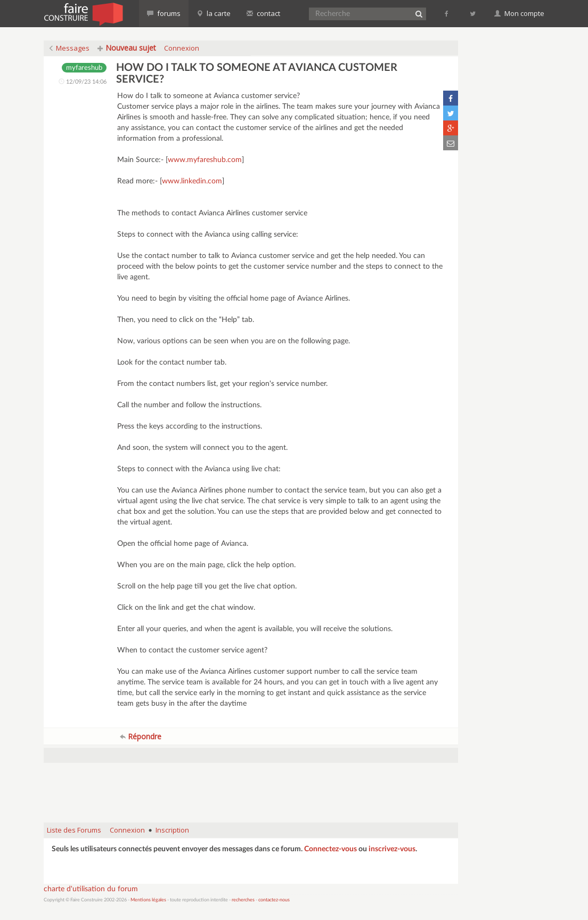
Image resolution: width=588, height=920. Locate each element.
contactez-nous (274, 900)
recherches (243, 900)
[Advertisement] (251, 787)
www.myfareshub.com (205, 160)
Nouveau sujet (127, 48)
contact (263, 13)
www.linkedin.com (192, 181)
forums (164, 13)
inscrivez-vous (392, 849)
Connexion (182, 48)
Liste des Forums (74, 830)
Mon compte (519, 13)
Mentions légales (148, 900)
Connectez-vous (330, 849)
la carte (214, 13)
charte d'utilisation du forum (91, 889)
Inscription (172, 830)
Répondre (141, 736)
